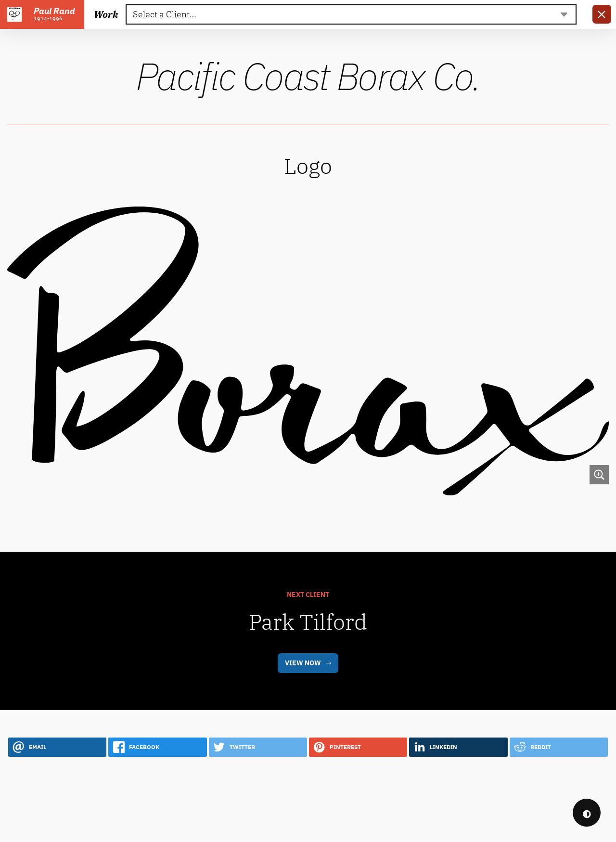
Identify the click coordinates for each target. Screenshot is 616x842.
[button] (57, 784)
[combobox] (351, 14)
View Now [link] (303, 699)
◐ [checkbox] (587, 813)
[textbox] (351, 14)
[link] (602, 14)
